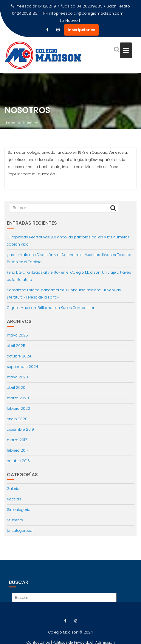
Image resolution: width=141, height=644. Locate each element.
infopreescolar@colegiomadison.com (83, 13)
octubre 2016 (18, 461)
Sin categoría (19, 510)
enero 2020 (17, 419)
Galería (13, 489)
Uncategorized (20, 530)
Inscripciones (81, 30)
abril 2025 (16, 346)
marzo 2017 (17, 440)
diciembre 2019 (20, 429)
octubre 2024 (19, 356)
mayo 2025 (17, 335)
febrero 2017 (17, 450)
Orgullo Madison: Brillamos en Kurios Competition (51, 308)
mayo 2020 (17, 377)
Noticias (14, 499)
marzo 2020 (18, 398)
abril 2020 (16, 388)
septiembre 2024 (23, 367)
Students (15, 520)
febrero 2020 (18, 408)
